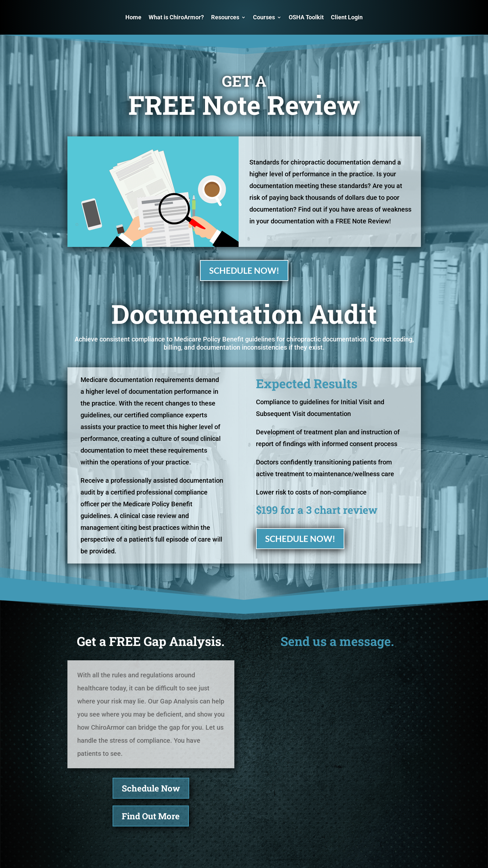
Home (133, 17)
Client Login (347, 17)
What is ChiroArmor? (176, 17)
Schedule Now (151, 788)
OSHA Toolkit (306, 17)
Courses (264, 17)
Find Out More (151, 816)
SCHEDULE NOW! (244, 270)
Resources (225, 17)
